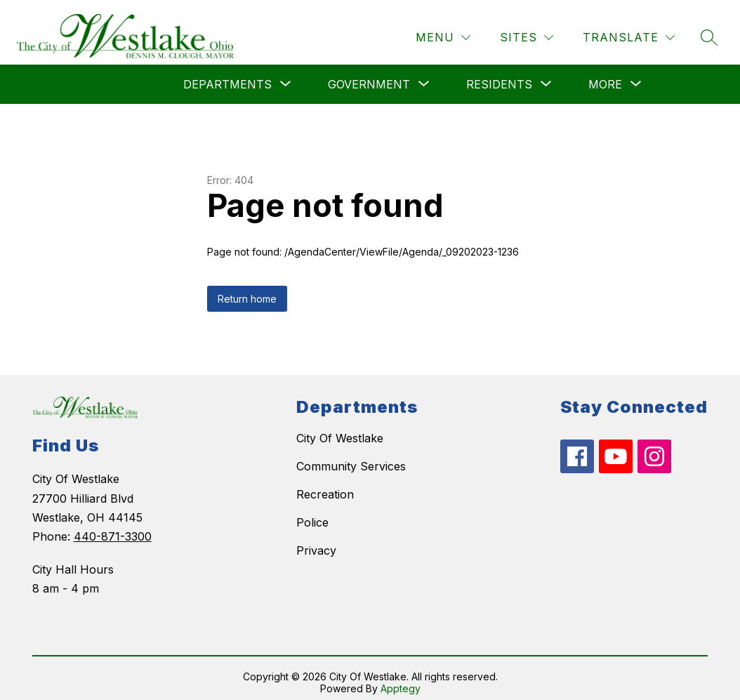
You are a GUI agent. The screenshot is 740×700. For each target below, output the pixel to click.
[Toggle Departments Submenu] (286, 76)
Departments (227, 76)
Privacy (316, 543)
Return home (247, 290)
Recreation (325, 487)
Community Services (351, 458)
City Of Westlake (340, 430)
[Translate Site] (629, 29)
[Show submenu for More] (605, 76)
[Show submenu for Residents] (499, 76)
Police (312, 515)
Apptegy (401, 680)
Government (369, 76)
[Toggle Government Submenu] (424, 76)
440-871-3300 (113, 528)
